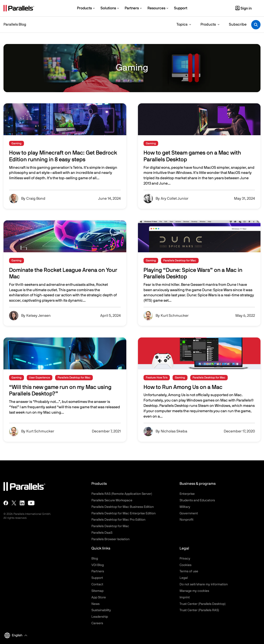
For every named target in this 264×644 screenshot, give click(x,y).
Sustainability (101, 610)
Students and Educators (197, 500)
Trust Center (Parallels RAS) (199, 610)
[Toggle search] (256, 25)
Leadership (100, 617)
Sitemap (97, 591)
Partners (98, 571)
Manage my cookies (194, 591)
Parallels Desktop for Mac (110, 526)
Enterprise (187, 494)
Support (97, 578)
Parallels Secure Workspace (112, 500)
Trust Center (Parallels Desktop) (203, 604)
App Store (99, 597)
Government (189, 513)
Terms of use (189, 571)
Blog (95, 559)
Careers (97, 623)
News (95, 604)
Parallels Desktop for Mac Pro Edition (118, 520)
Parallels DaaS (102, 533)
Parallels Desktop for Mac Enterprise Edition (124, 513)
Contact (97, 584)
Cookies (185, 565)
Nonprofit (187, 520)
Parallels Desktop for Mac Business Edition (123, 507)
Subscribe (238, 24)
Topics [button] (182, 24)
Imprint (185, 597)
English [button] (13, 635)
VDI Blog (98, 565)
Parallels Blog (15, 24)
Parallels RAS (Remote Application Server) (122, 494)
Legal (184, 578)
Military (185, 507)
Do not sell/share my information (204, 584)
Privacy (185, 559)
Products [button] (208, 24)
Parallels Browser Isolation (110, 539)
